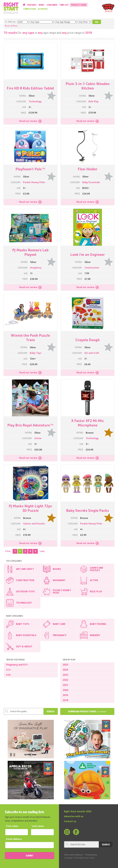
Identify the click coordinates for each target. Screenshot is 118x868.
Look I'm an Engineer (88, 255)
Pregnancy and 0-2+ (17, 665)
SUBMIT (29, 856)
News (41, 5)
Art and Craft (92, 353)
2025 (65, 665)
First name (12, 826)
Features (32, 5)
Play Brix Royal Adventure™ (30, 425)
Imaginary (36, 268)
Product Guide (79, 5)
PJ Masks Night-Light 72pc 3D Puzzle (30, 508)
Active (38, 438)
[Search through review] (24, 711)
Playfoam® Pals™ (30, 169)
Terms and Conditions (73, 855)
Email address (14, 839)
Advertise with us (74, 817)
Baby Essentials (91, 183)
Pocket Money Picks (34, 183)
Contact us (70, 821)
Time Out (64, 5)
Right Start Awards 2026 (78, 812)
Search (50, 711)
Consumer (52, 5)
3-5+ (9, 670)
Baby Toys (36, 353)
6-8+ (9, 675)
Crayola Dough (88, 340)
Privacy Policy (91, 855)
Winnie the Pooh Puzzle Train (30, 338)
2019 (65, 695)
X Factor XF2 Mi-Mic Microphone (88, 423)
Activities (43, 9)
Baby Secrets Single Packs (88, 511)
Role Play (93, 102)
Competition (29, 9)
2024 (65, 670)
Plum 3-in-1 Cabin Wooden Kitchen (88, 86)
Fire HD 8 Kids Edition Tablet (30, 88)
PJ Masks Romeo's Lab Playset (30, 252)
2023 (65, 675)
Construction (92, 268)
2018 (65, 700)
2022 (65, 680)
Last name (38, 826)
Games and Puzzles (34, 524)
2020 (65, 690)
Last (42, 551)
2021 (65, 685)
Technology (35, 102)
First (8, 551)
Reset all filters (11, 26)
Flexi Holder (88, 169)
